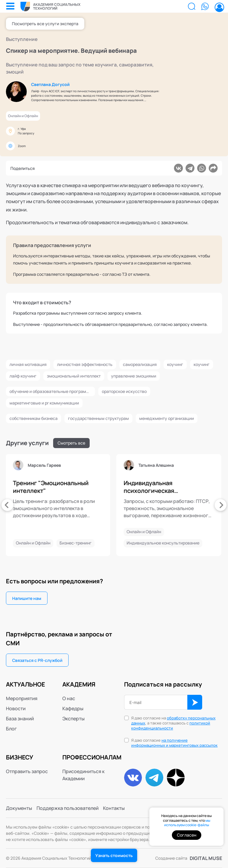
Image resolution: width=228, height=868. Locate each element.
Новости (16, 708)
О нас (69, 698)
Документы (19, 808)
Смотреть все (71, 443)
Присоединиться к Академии (83, 775)
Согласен (187, 835)
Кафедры (73, 708)
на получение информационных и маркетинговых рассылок (174, 743)
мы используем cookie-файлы (187, 823)
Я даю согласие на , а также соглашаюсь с (173, 723)
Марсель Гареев (75, 465)
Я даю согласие (174, 743)
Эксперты (73, 719)
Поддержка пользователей (68, 808)
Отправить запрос (27, 771)
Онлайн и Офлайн (23, 116)
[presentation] (7, 505)
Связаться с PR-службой (37, 660)
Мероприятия (22, 698)
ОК (195, 702)
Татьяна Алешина (187, 465)
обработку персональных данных (173, 720)
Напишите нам (27, 598)
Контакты (114, 808)
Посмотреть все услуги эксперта (45, 24)
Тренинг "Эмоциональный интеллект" (81, 487)
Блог (11, 729)
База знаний (20, 719)
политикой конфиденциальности (171, 726)
